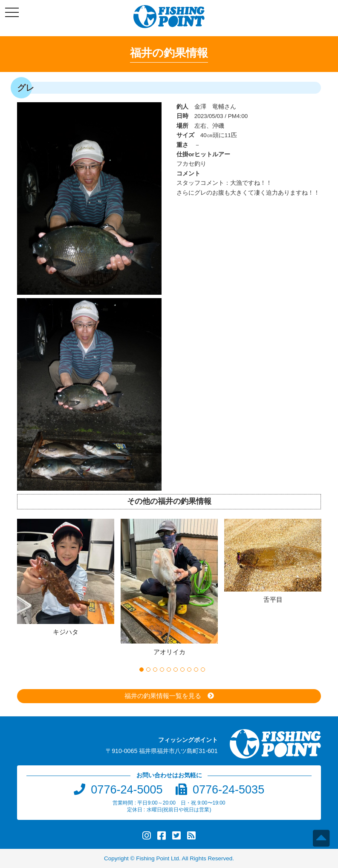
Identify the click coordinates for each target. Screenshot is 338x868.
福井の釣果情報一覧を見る (163, 696)
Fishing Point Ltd (157, 858)
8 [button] (189, 670)
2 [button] (148, 670)
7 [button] (182, 670)
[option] (69, 578)
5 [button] (169, 670)
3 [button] (155, 670)
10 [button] (203, 670)
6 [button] (176, 670)
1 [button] (142, 670)
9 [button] (196, 670)
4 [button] (162, 670)
